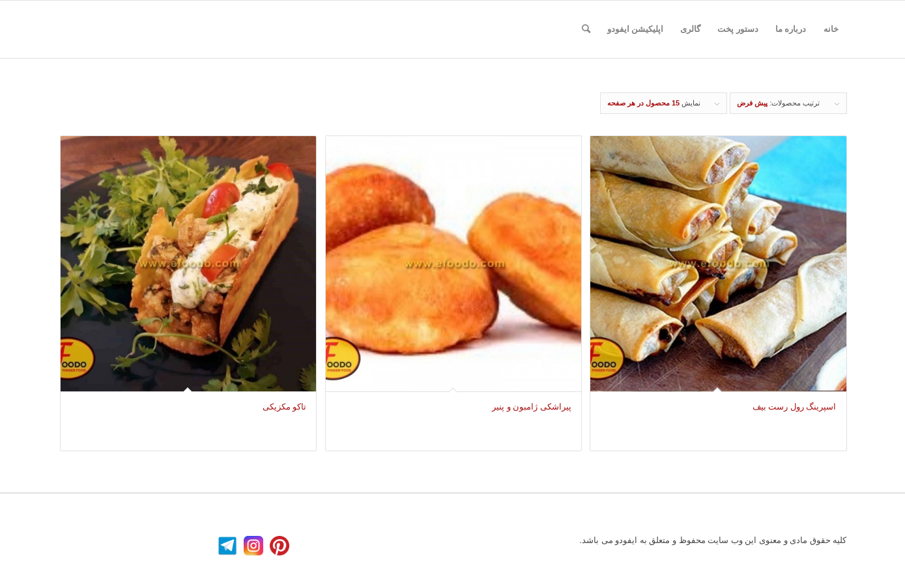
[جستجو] (586, 29)
